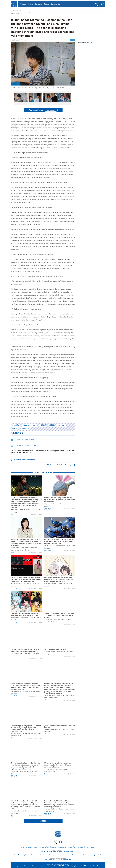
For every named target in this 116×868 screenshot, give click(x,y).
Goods (46, 4)
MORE (43, 821)
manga (16, 588)
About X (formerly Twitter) (66, 852)
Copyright (52, 855)
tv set (87, 847)
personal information (64, 855)
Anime (30, 4)
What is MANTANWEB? (49, 852)
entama (12, 552)
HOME (14, 11)
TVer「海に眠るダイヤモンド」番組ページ (28, 446)
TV (73, 40)
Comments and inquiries (81, 855)
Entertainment (79, 847)
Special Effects (44, 847)
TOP (19, 11)
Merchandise (62, 847)
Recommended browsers (39, 855)
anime (46, 508)
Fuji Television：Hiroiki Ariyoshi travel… (24, 460)
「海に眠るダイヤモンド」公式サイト (26, 440)
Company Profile (96, 855)
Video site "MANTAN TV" (52, 860)
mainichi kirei (67, 860)
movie (12, 514)
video (93, 847)
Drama (23, 4)
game (36, 847)
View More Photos (43, 110)
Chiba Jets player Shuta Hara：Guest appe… (60, 465)
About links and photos (21, 855)
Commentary (56, 4)
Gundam (38, 4)
